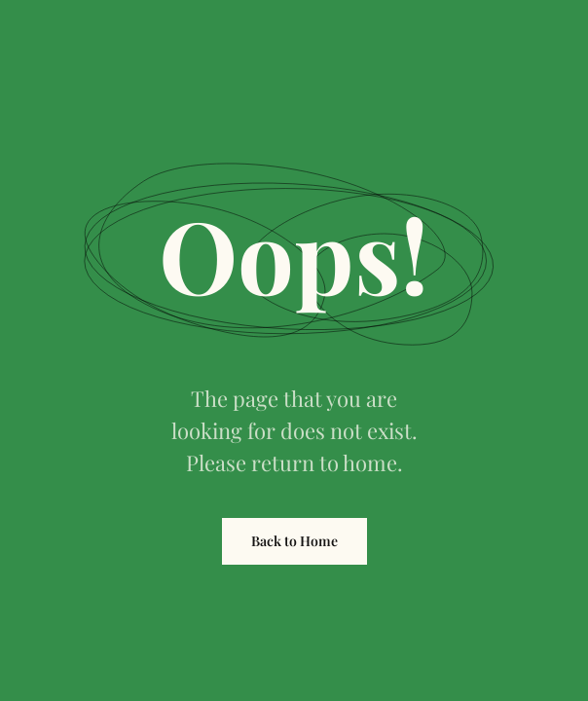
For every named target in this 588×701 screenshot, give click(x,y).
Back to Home (294, 541)
